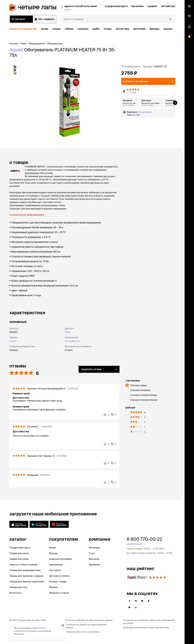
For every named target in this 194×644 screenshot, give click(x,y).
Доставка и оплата (60, 576)
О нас (92, 553)
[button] (148, 91)
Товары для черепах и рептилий (27, 582)
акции (45, 29)
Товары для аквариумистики (25, 570)
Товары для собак (19, 559)
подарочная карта (116, 6)
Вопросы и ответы (59, 593)
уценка (168, 29)
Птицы (108, 29)
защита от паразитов (23, 29)
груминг (152, 6)
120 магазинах (145, 112)
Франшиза (95, 565)
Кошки (56, 29)
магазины (137, 6)
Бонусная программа (61, 559)
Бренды (53, 553)
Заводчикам (56, 565)
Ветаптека (123, 29)
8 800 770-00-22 (144, 539)
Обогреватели (73, 341)
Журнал (53, 587)
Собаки (69, 29)
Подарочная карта (20, 548)
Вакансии (94, 559)
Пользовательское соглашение (82, 632)
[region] (92, 29)
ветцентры (168, 6)
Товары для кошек (19, 553)
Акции (53, 548)
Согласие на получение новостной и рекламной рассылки (149, 622)
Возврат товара (58, 582)
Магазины (94, 548)
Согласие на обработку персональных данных (86, 626)
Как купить (55, 570)
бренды (154, 29)
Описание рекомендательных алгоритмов (146, 627)
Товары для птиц (18, 587)
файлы (42, 628)
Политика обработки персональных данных (89, 620)
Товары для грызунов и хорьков (26, 576)
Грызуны (83, 29)
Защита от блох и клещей (23, 565)
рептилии (139, 29)
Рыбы (96, 29)
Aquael (16, 50)
